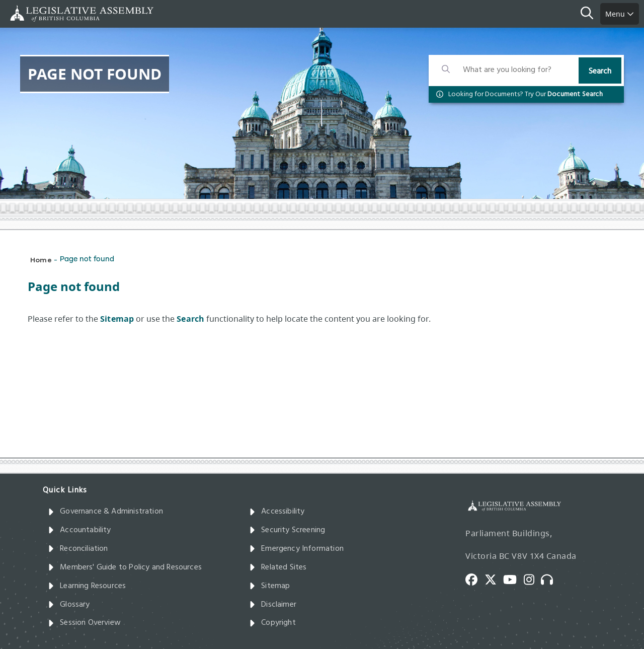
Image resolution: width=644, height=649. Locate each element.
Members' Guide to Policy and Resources (125, 567)
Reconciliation (78, 549)
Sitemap (269, 586)
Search (600, 71)
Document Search (575, 94)
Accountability (79, 530)
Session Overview (84, 623)
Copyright (272, 623)
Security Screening (287, 530)
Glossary (69, 605)
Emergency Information (296, 549)
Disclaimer (273, 605)
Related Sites (278, 567)
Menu (620, 14)
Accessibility (277, 512)
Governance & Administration (105, 512)
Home (41, 260)
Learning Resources (87, 586)
